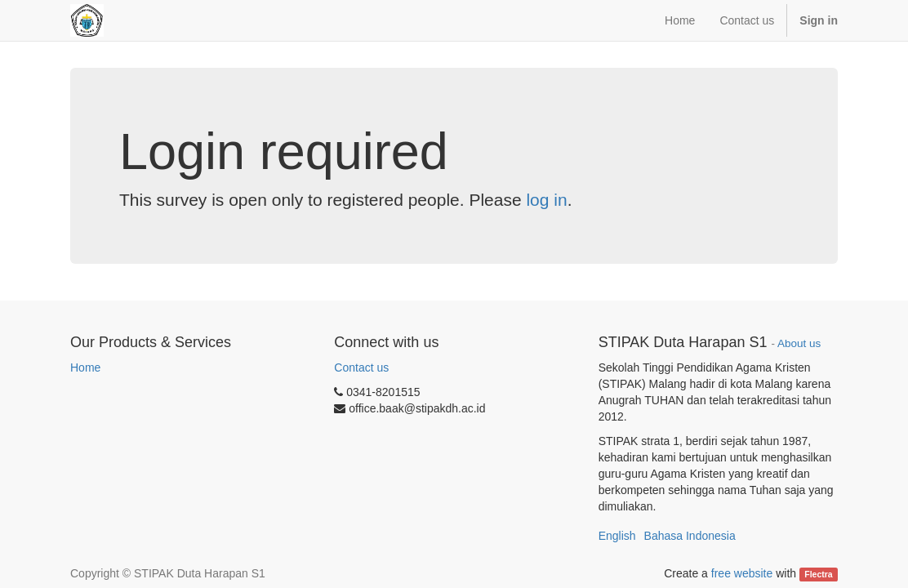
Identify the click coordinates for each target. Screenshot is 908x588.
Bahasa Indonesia (690, 536)
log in (546, 200)
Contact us (361, 367)
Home (85, 367)
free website (742, 573)
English (617, 536)
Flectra (818, 574)
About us (799, 343)
